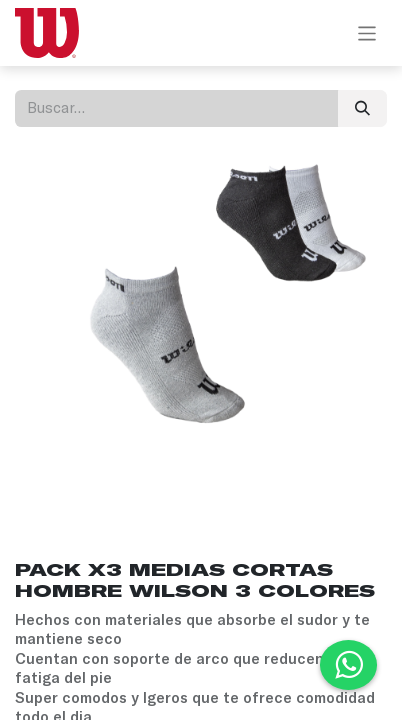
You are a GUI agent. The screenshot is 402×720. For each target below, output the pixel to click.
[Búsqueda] (362, 108)
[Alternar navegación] (367, 33)
